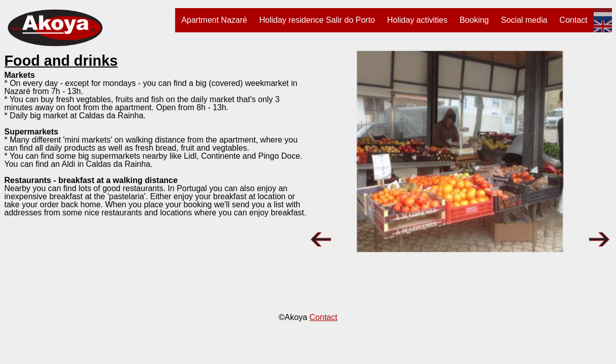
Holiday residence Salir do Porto (317, 20)
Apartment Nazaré (214, 20)
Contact (573, 20)
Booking (474, 20)
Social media (524, 20)
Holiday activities (417, 20)
